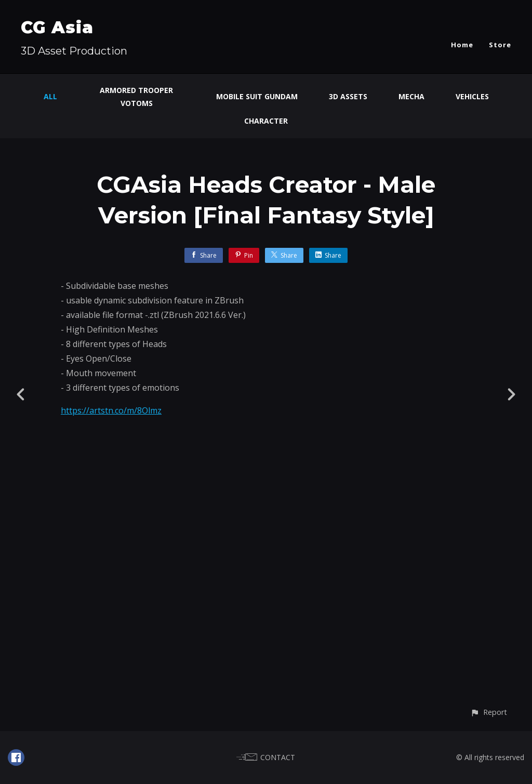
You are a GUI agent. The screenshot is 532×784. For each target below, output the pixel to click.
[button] (489, 712)
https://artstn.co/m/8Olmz (111, 410)
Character (266, 121)
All (50, 96)
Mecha (411, 96)
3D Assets (348, 96)
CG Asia (57, 27)
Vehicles (472, 96)
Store (500, 45)
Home (462, 45)
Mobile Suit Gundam (257, 96)
